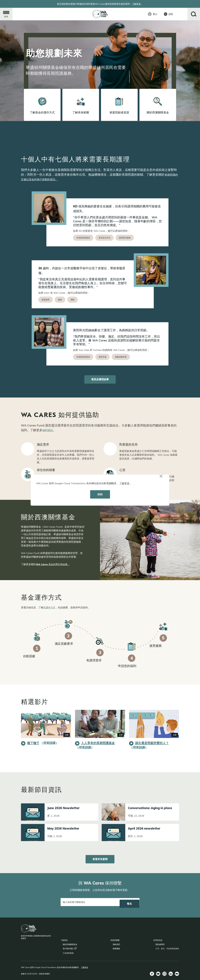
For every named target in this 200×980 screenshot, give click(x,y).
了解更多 (124, 483)
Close (162, 478)
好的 (100, 494)
